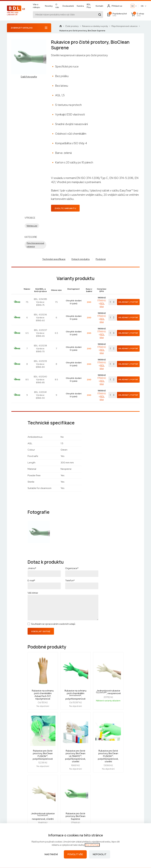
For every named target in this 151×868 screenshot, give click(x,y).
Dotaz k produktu (81, 259)
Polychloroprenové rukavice (125, 26)
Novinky (49, 6)
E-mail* (31, 560)
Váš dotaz (33, 572)
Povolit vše (75, 854)
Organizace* (72, 548)
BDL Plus (89, 6)
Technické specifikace (54, 259)
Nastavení (51, 854)
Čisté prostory (72, 26)
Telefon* (70, 560)
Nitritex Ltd (32, 226)
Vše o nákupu (36, 6)
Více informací (92, 845)
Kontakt (99, 6)
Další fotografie (29, 77)
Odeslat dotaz (41, 611)
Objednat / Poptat (128, 301)
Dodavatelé (68, 6)
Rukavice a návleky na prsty (95, 26)
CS (142, 6)
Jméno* (32, 548)
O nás (57, 6)
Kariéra (80, 6)
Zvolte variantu (65, 208)
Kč (133, 6)
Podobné (101, 259)
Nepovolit (100, 854)
